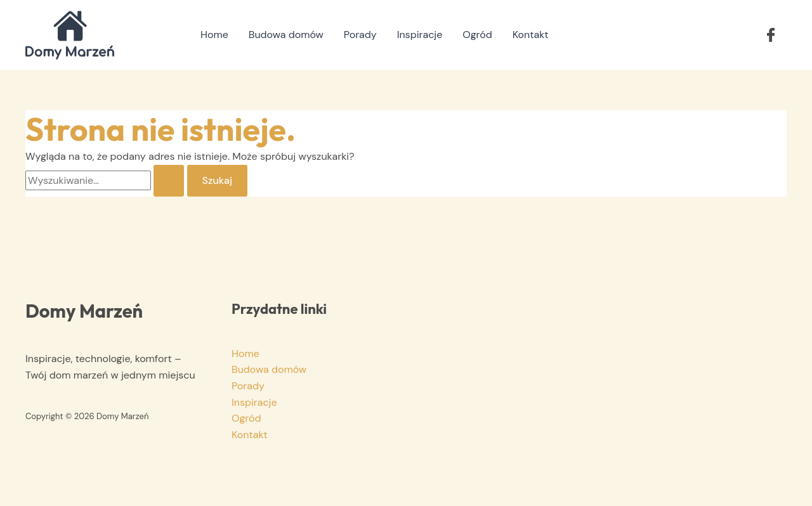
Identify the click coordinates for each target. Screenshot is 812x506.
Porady (360, 35)
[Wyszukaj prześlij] (169, 181)
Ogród (477, 35)
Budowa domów (286, 35)
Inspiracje (420, 35)
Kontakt (531, 35)
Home (214, 35)
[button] (771, 35)
